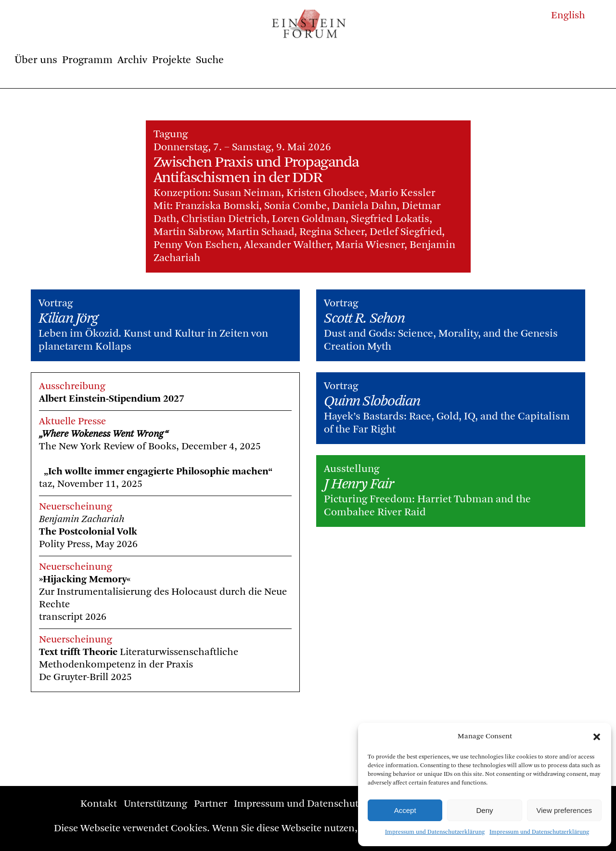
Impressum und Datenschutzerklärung (435, 832)
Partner (211, 804)
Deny (484, 810)
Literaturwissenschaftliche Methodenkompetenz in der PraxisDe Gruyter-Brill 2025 (186, 657)
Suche (210, 60)
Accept (405, 810)
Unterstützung (155, 804)
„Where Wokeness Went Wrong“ (151, 426)
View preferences (565, 810)
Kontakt (99, 804)
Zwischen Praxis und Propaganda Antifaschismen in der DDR (256, 170)
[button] (597, 737)
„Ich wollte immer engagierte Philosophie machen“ (206, 464)
